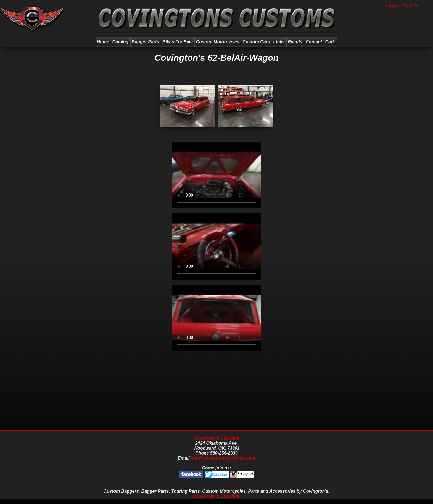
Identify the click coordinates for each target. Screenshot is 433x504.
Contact (314, 42)
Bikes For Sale (178, 42)
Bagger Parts (146, 42)
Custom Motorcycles (217, 42)
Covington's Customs (217, 438)
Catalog (120, 42)
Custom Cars (256, 42)
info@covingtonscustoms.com (223, 458)
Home (103, 42)
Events (295, 42)
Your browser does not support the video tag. (216, 175)
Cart (330, 42)
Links (279, 42)
